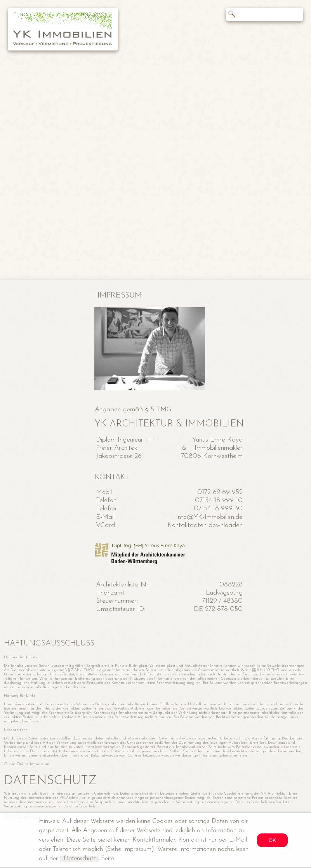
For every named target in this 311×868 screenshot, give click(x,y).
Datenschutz (80, 859)
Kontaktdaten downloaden (205, 525)
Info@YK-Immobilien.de (209, 517)
